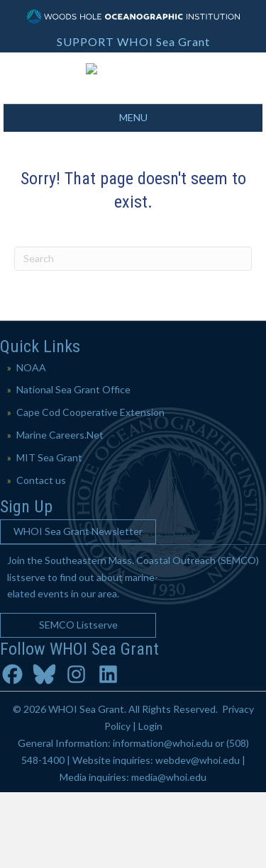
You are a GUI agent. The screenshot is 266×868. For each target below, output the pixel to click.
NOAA (31, 443)
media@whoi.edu (169, 852)
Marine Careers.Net (60, 511)
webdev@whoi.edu (198, 836)
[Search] (133, 334)
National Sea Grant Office (73, 465)
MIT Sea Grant (49, 533)
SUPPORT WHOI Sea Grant (133, 41)
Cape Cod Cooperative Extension (90, 488)
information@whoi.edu (163, 819)
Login (150, 802)
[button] (78, 608)
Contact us (41, 555)
